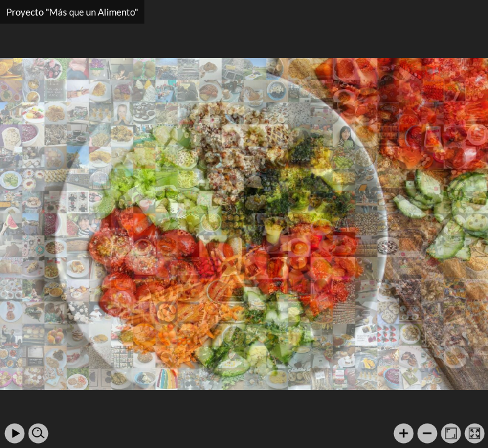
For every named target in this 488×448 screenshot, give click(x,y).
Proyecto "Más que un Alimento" (72, 12)
